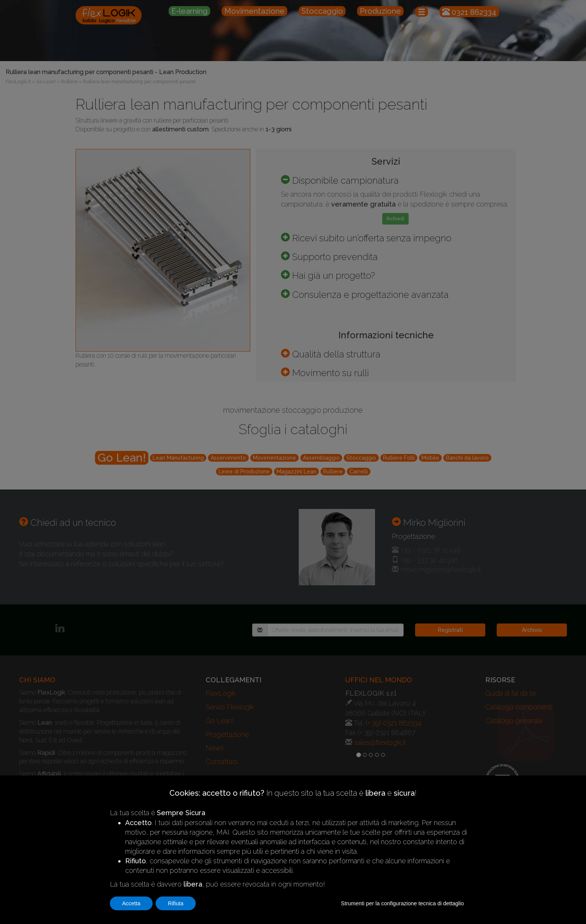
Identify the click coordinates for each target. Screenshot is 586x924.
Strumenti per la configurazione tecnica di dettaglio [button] (402, 903)
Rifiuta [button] (176, 903)
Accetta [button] (131, 903)
